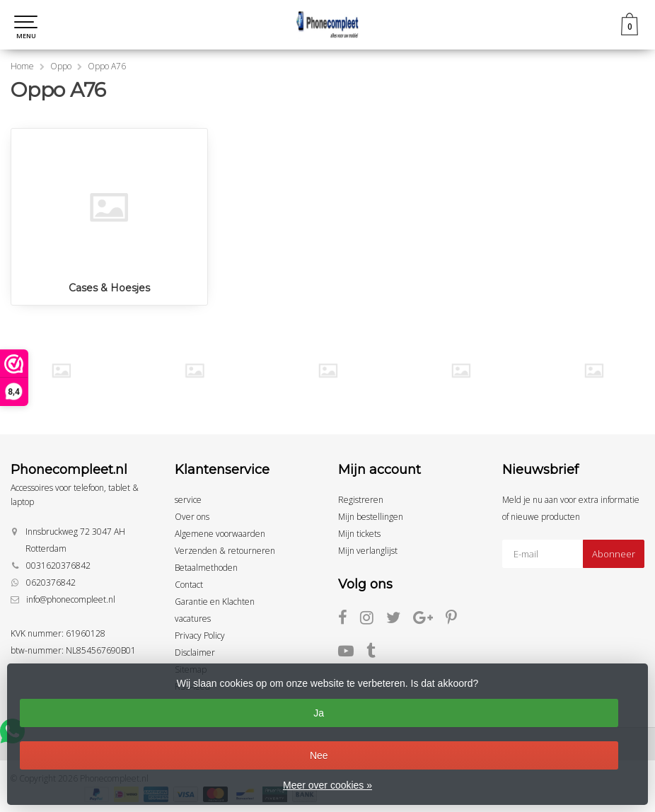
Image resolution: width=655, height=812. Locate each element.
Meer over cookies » (327, 785)
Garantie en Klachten (215, 602)
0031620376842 (58, 565)
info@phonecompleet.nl (71, 599)
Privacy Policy (200, 636)
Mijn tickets (359, 534)
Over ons (192, 517)
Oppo (61, 66)
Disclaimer (195, 652)
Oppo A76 (107, 66)
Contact (189, 585)
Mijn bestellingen (371, 517)
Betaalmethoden (206, 568)
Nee (319, 755)
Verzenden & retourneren (225, 551)
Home (22, 66)
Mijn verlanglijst (368, 551)
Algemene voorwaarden (220, 534)
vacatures (193, 619)
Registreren (361, 500)
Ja (319, 713)
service (188, 500)
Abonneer (614, 554)
